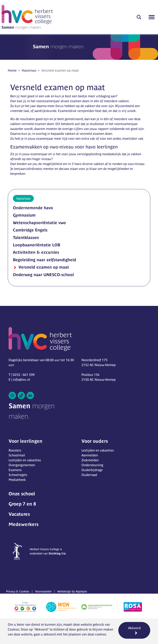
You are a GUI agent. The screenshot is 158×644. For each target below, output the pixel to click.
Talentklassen (26, 237)
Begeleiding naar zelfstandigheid (45, 260)
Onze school (22, 494)
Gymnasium (24, 215)
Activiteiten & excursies (36, 252)
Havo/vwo (29, 70)
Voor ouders (95, 441)
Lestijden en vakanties (25, 460)
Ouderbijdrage (92, 470)
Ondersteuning (92, 465)
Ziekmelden (90, 460)
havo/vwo (23, 198)
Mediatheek (17, 480)
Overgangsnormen (22, 465)
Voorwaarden (43, 591)
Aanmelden (90, 455)
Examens (15, 470)
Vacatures (19, 514)
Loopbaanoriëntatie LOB (37, 245)
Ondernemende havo (33, 208)
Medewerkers (24, 524)
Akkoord (134, 628)
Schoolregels (18, 475)
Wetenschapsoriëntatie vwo (39, 223)
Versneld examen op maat (43, 267)
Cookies (14, 629)
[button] (139, 17)
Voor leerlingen (25, 441)
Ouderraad (89, 475)
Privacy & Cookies (18, 591)
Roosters (15, 450)
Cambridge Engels (30, 230)
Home (12, 70)
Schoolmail (17, 455)
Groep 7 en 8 (22, 504)
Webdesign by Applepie (72, 591)
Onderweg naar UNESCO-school (43, 275)
